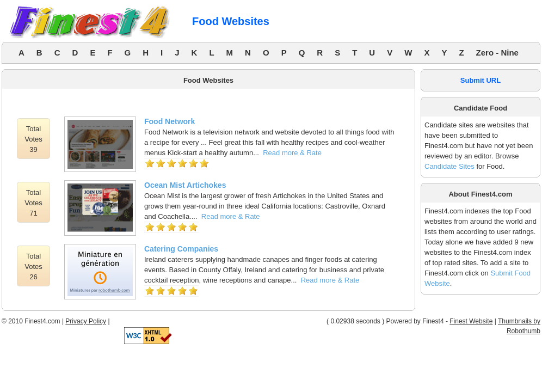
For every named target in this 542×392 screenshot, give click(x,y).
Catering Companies (181, 249)
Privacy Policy (86, 321)
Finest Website (471, 321)
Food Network (170, 121)
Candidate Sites (449, 166)
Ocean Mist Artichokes (185, 185)
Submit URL (481, 80)
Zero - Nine (497, 53)
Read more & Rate (292, 153)
